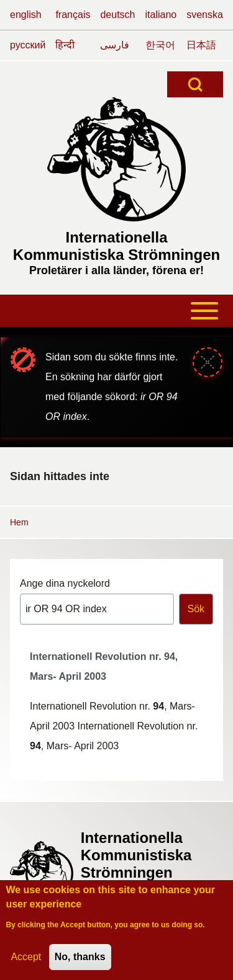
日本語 (201, 45)
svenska (205, 15)
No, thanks (80, 957)
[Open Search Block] (195, 84)
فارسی (115, 45)
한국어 (160, 45)
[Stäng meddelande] (208, 362)
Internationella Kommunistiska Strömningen (116, 246)
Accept (26, 957)
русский (28, 45)
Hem (19, 522)
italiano (161, 15)
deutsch (117, 15)
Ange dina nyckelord (65, 583)
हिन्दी (65, 45)
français (73, 15)
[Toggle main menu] (116, 311)
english (26, 15)
